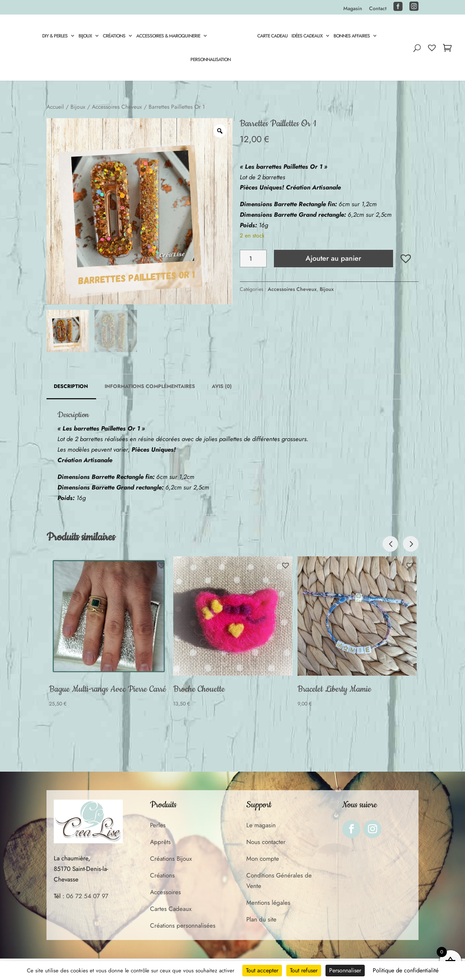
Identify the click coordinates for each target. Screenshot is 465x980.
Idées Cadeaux (308, 36)
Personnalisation (211, 60)
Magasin (353, 9)
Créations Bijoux (171, 859)
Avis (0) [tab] (222, 386)
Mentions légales (268, 903)
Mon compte (263, 859)
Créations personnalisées (183, 925)
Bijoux (84, 36)
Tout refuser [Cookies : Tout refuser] (304, 970)
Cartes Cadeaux (171, 909)
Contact (378, 9)
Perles (158, 825)
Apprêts (160, 842)
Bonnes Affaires (353, 36)
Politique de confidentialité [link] (406, 970)
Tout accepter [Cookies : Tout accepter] (262, 970)
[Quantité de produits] (253, 259)
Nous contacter (266, 842)
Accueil (55, 107)
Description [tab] (71, 386)
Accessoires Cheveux (117, 107)
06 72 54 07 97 (87, 896)
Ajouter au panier (333, 258)
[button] (406, 259)
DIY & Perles (54, 36)
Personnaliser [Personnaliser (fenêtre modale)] (345, 970)
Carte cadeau (274, 36)
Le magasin (261, 825)
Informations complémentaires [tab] (150, 386)
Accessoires (165, 892)
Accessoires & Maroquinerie (167, 36)
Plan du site (261, 919)
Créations (113, 36)
